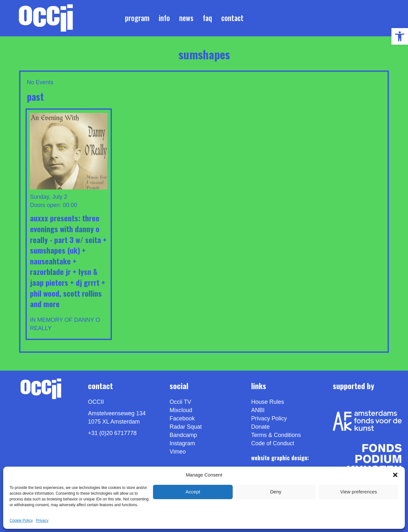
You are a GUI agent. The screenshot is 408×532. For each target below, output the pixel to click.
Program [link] (137, 18)
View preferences (359, 492)
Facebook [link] (182, 418)
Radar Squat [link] (186, 427)
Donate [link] (260, 427)
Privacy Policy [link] (269, 418)
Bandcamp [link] (183, 435)
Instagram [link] (182, 443)
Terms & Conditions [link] (276, 435)
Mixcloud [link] (181, 410)
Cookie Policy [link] (21, 521)
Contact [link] (232, 18)
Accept (193, 492)
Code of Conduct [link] (273, 443)
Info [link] (164, 18)
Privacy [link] (42, 521)
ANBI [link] (258, 410)
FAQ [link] (207, 18)
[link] (400, 36)
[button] (395, 475)
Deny (276, 492)
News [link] (186, 18)
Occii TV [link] (180, 402)
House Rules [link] (268, 402)
